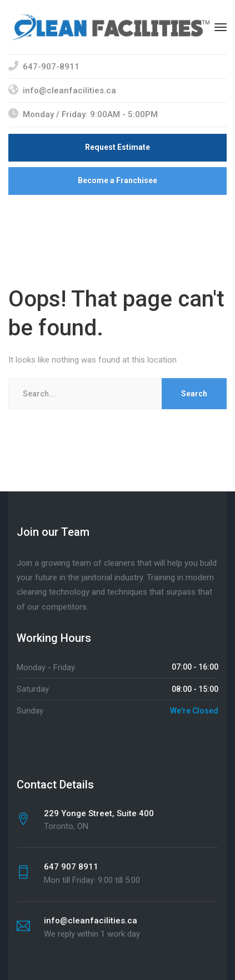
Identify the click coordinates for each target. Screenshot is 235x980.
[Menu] (221, 27)
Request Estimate (117, 147)
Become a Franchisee (117, 180)
